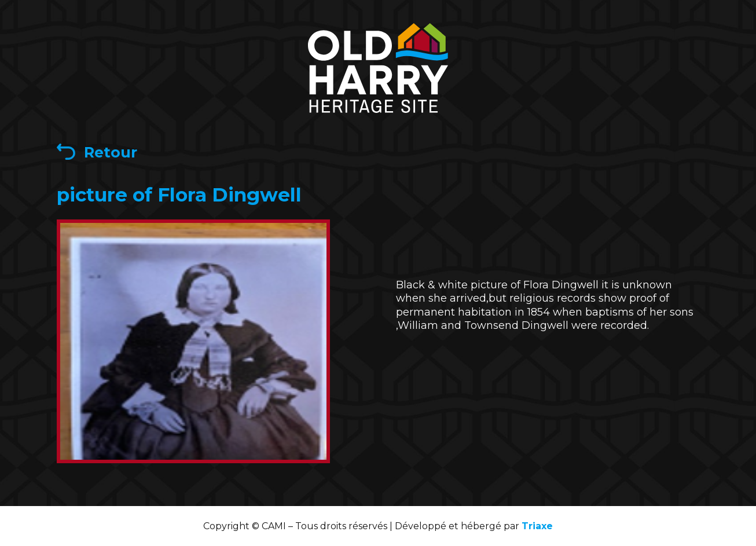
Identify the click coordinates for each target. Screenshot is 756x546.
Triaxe (537, 526)
